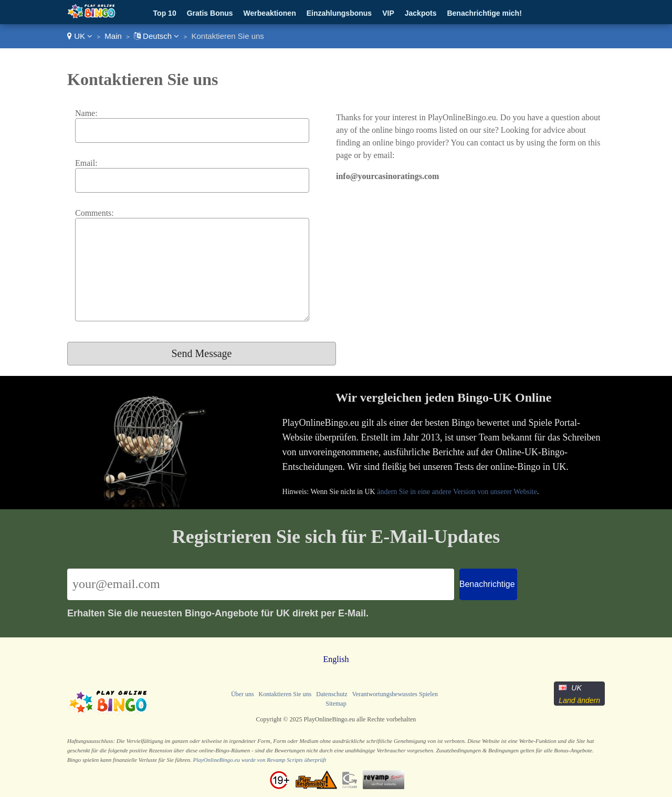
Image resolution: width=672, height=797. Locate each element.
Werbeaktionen (270, 13)
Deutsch (156, 36)
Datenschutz (332, 694)
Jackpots (421, 13)
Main (113, 36)
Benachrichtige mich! (484, 13)
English (336, 659)
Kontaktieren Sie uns (285, 694)
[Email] (261, 584)
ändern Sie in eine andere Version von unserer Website (457, 492)
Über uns (243, 694)
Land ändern (579, 700)
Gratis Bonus (210, 13)
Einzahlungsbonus (339, 13)
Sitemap (336, 704)
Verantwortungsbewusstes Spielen (395, 694)
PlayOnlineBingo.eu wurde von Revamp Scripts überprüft (259, 760)
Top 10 (165, 13)
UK (80, 36)
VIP (388, 13)
